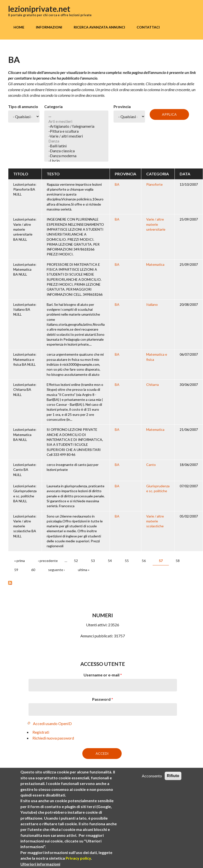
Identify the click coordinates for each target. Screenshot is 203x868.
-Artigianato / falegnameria (76, 126)
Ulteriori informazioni (40, 864)
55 (127, 561)
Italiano (152, 304)
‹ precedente (48, 561)
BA (117, 184)
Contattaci (148, 27)
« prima (20, 561)
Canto (151, 465)
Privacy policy (78, 858)
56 (144, 561)
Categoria (53, 106)
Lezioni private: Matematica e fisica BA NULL (25, 359)
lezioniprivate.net (39, 9)
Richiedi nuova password (53, 738)
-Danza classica (76, 151)
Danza (76, 141)
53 (93, 561)
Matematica (155, 264)
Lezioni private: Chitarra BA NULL (25, 390)
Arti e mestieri (76, 121)
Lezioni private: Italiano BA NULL (25, 309)
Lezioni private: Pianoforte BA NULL (25, 189)
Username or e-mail (103, 675)
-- (76, 116)
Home (19, 27)
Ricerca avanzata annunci (99, 27)
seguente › (57, 570)
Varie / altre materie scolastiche (155, 521)
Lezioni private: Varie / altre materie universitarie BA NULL (25, 229)
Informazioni (49, 27)
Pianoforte (154, 184)
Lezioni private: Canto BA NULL (25, 470)
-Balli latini (76, 146)
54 (110, 561)
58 (178, 561)
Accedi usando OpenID (52, 723)
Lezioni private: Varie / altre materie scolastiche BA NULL (25, 526)
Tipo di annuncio (23, 106)
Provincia (122, 106)
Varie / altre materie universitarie (156, 224)
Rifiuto (173, 776)
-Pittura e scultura (76, 131)
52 (76, 561)
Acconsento (152, 776)
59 (16, 570)
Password (103, 699)
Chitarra (152, 385)
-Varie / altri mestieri (76, 136)
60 (33, 570)
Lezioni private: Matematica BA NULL (25, 269)
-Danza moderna (76, 156)
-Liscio (76, 161)
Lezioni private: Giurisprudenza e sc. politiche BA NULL (25, 493)
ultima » (84, 570)
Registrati (41, 732)
